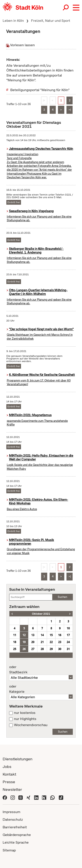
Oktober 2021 (41, 614)
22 (51, 642)
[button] (76, 8)
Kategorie (41, 689)
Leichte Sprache (16, 842)
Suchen (62, 597)
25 (15, 649)
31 (68, 649)
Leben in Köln (13, 21)
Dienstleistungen (17, 759)
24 (68, 642)
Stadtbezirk (41, 670)
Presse (9, 782)
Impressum (11, 812)
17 (68, 635)
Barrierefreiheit (15, 827)
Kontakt (9, 774)
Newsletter (12, 789)
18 (15, 642)
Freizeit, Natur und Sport (51, 21)
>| (70, 110)
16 (60, 635)
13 (33, 635)
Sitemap (9, 850)
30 (60, 649)
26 (24, 649)
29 (51, 649)
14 (42, 635)
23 (60, 642)
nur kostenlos (25, 713)
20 (33, 642)
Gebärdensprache (17, 835)
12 (24, 635)
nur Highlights (25, 719)
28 (42, 649)
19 (24, 642)
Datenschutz (13, 819)
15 (51, 635)
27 (33, 649)
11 (15, 635)
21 (42, 642)
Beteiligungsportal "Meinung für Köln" (40, 90)
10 (68, 628)
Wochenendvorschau (31, 725)
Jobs (7, 767)
